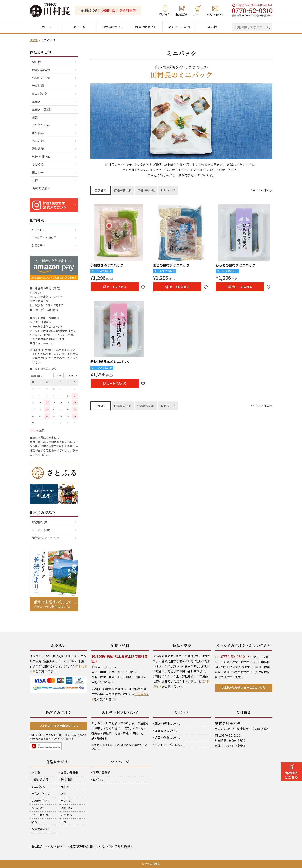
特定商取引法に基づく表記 (87, 846)
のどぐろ (38, 164)
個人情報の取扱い (120, 846)
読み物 (212, 27)
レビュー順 (168, 190)
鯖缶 (35, 117)
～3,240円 (39, 230)
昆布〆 (36, 101)
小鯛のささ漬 (41, 78)
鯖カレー (38, 172)
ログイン (165, 14)
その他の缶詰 (41, 125)
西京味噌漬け (41, 188)
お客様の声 (40, 522)
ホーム (46, 27)
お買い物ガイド (146, 27)
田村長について (113, 27)
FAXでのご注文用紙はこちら (58, 726)
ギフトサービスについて (171, 745)
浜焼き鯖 (38, 149)
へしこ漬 (38, 141)
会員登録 (181, 14)
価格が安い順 (123, 190)
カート (197, 14)
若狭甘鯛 (38, 86)
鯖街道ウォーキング (46, 538)
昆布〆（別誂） (43, 109)
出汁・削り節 (41, 156)
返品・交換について (168, 737)
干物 (35, 180)
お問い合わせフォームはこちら (244, 687)
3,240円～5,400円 (44, 238)
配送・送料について (168, 723)
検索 (269, 27)
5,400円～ (39, 245)
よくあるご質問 (179, 27)
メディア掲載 (41, 530)
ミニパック (40, 93)
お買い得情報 (41, 70)
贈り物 (36, 62)
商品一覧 (79, 27)
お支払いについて (166, 730)
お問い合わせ (215, 14)
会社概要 (37, 846)
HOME (34, 40)
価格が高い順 (146, 190)
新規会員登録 (102, 772)
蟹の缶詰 (38, 133)
